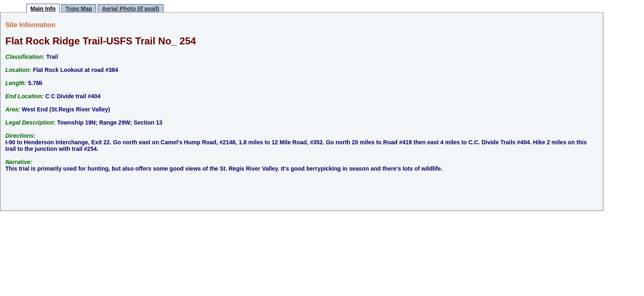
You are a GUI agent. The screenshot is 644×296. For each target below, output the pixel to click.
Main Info (43, 9)
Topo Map (79, 9)
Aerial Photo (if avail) (130, 9)
